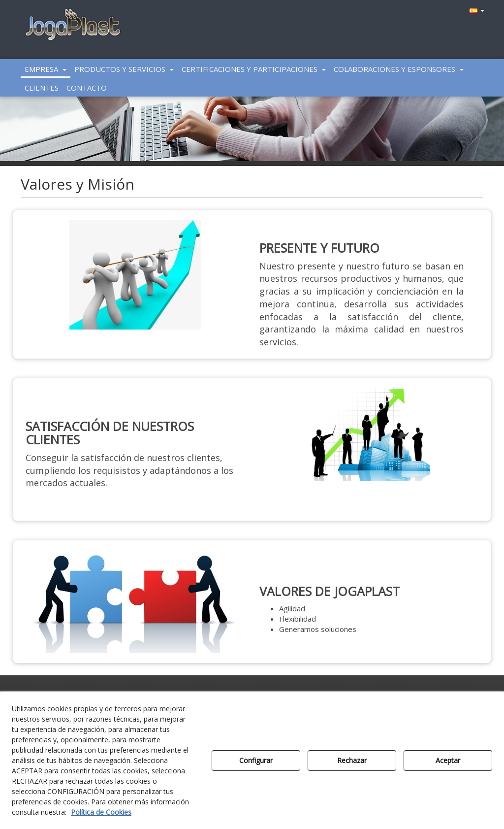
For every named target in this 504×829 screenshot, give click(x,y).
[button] (73, 25)
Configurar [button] (256, 760)
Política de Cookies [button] (101, 812)
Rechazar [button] (352, 760)
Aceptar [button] (448, 760)
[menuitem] (476, 10)
